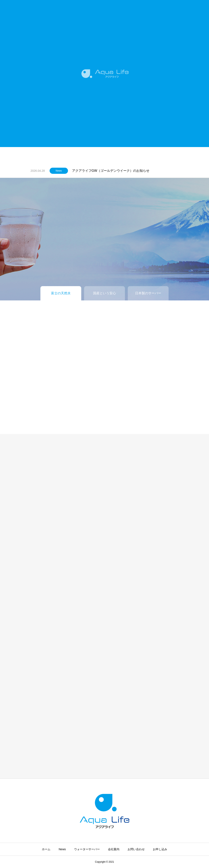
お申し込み (160, 849)
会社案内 (114, 849)
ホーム (46, 849)
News (59, 171)
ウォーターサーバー (87, 849)
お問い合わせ (136, 849)
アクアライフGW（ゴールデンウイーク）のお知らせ (111, 171)
